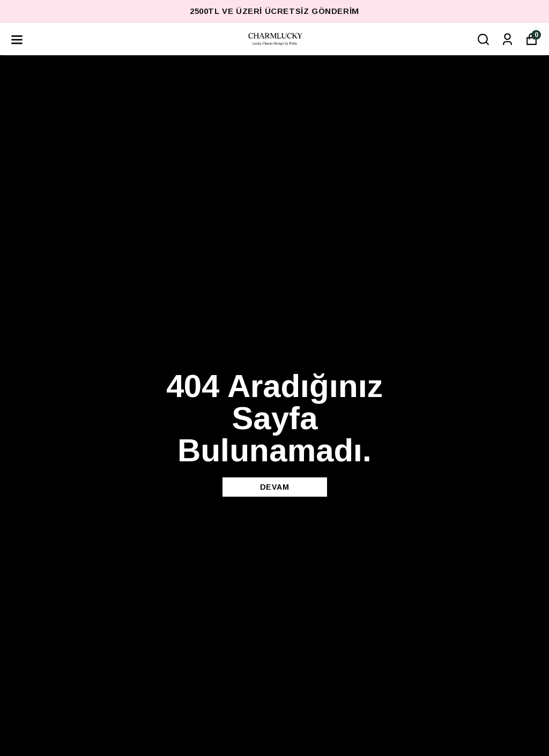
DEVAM (275, 487)
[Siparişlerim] (507, 39)
